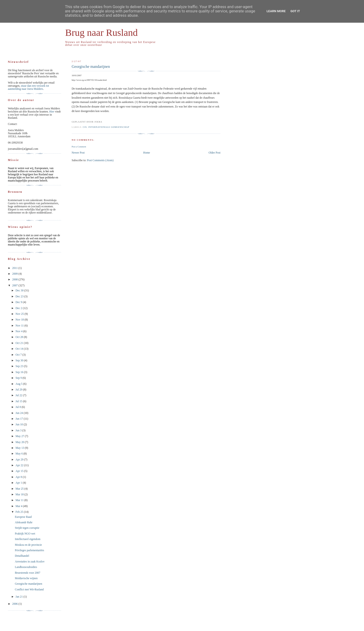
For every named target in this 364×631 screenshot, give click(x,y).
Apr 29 (20, 460)
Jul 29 (19, 390)
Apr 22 (20, 465)
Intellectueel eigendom (28, 539)
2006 (15, 604)
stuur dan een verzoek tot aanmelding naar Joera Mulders (28, 87)
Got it (295, 11)
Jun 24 (20, 413)
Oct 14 (20, 349)
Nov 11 (20, 326)
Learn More (276, 11)
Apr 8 (19, 477)
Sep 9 (19, 378)
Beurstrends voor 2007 (27, 573)
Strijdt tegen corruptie (27, 528)
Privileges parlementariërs (29, 550)
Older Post (214, 153)
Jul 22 (19, 395)
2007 (15, 286)
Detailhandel (22, 556)
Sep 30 (20, 361)
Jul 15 (19, 401)
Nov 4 (19, 331)
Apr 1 (19, 483)
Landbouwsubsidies (26, 567)
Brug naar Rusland (101, 33)
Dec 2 (19, 308)
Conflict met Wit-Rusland (29, 590)
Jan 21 (19, 597)
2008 (15, 280)
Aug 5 (19, 384)
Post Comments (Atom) (100, 160)
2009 (15, 274)
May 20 (20, 442)
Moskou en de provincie (28, 545)
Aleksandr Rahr (24, 522)
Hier (52, 112)
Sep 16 (20, 372)
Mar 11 (20, 500)
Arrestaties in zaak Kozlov (30, 562)
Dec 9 (19, 302)
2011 (15, 268)
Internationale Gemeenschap (109, 127)
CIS (85, 127)
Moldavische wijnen (26, 578)
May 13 (20, 448)
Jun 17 (20, 419)
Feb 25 (20, 512)
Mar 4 (19, 506)
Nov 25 (20, 314)
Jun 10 (20, 425)
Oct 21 (20, 343)
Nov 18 (20, 320)
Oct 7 (19, 355)
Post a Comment (79, 147)
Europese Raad (23, 517)
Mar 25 (20, 489)
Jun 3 (19, 430)
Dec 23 (20, 297)
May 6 (19, 454)
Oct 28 (20, 337)
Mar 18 (20, 495)
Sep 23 (20, 366)
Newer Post (78, 153)
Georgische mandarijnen (91, 67)
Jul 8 (19, 407)
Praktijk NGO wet (25, 534)
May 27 (20, 436)
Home (147, 153)
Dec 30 (20, 291)
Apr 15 (20, 471)
